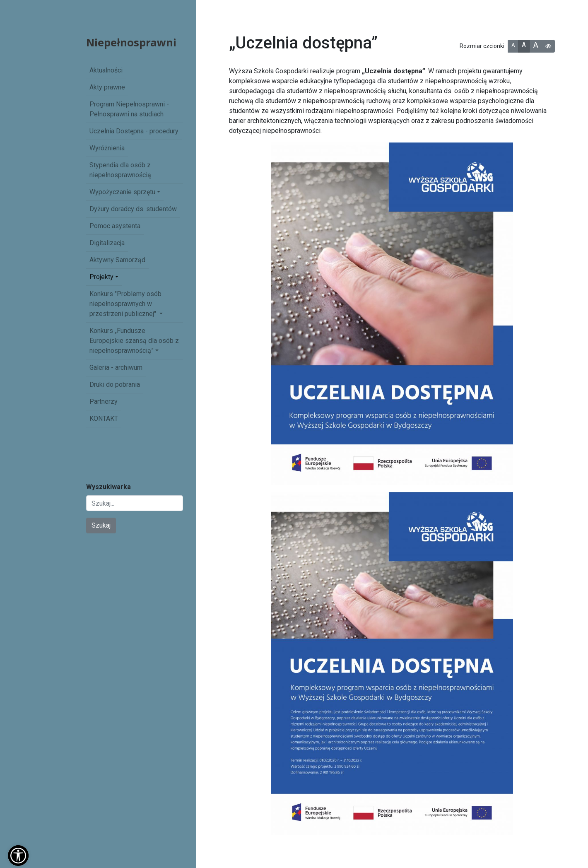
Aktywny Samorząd (117, 260)
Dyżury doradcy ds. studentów (133, 209)
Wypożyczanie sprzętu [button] (122, 192)
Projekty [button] (101, 277)
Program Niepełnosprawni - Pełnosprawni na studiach (129, 109)
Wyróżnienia (107, 148)
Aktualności (106, 70)
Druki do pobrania (115, 385)
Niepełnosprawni (131, 42)
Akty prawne (107, 87)
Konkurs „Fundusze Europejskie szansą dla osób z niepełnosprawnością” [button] (134, 341)
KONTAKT (104, 418)
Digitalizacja (107, 243)
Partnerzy (104, 401)
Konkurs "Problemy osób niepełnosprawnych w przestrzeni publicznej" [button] (125, 304)
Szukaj (101, 525)
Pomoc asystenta (115, 226)
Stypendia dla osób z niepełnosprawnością (120, 170)
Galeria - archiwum (116, 368)
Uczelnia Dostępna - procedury (134, 131)
